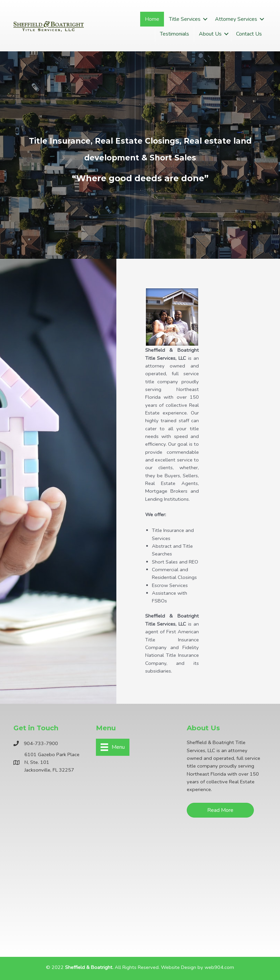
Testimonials (175, 34)
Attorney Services (236, 19)
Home (152, 19)
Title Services (185, 19)
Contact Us (249, 34)
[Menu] (113, 747)
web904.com (219, 967)
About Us (210, 34)
